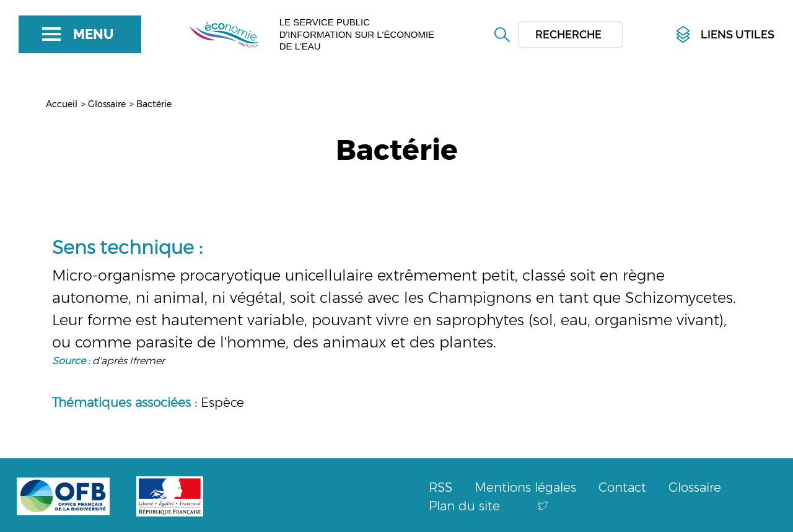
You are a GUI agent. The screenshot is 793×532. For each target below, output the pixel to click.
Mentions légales (525, 487)
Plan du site (464, 506)
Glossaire (107, 104)
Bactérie (154, 104)
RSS (440, 487)
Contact (622, 487)
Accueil (62, 104)
